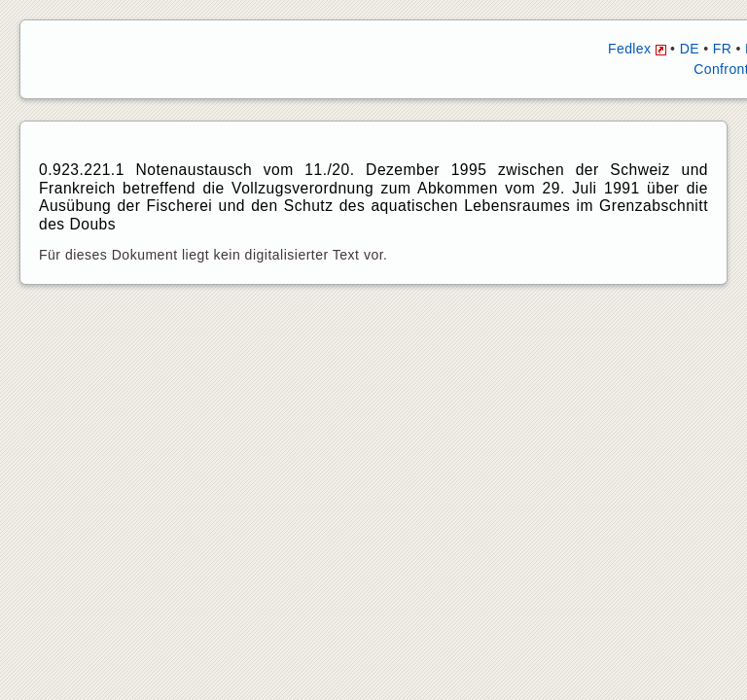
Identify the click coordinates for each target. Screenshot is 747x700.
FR (722, 49)
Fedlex (637, 49)
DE (690, 49)
